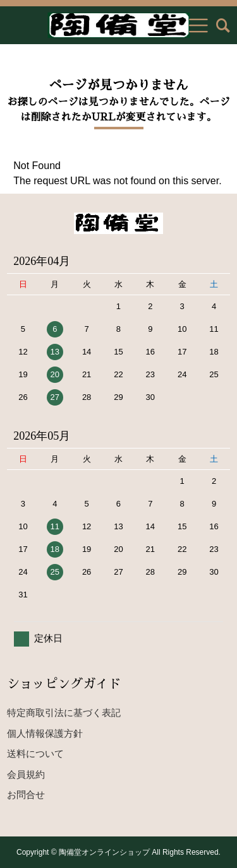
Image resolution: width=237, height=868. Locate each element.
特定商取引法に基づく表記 (64, 713)
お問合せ (26, 795)
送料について (35, 754)
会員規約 (26, 774)
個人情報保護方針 (45, 733)
